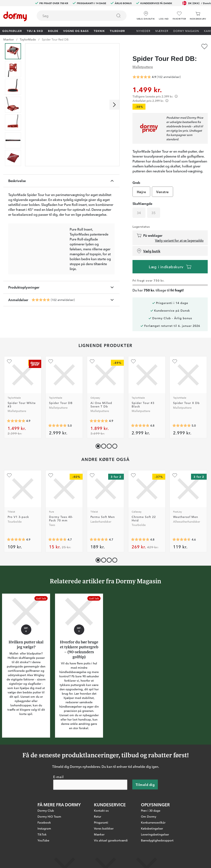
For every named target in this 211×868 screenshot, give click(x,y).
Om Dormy (149, 816)
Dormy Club (46, 810)
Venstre (162, 192)
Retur (98, 816)
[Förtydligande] (176, 96)
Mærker (162, 31)
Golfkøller (12, 31)
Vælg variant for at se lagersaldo (179, 240)
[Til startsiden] (15, 16)
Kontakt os (101, 810)
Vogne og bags (76, 31)
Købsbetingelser (152, 828)
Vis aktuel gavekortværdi (111, 840)
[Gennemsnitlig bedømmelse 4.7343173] (57, 540)
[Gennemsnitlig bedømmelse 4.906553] (16, 540)
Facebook (44, 822)
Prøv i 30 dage (151, 810)
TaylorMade (28, 39)
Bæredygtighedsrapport (157, 840)
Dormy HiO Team (49, 816)
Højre (141, 192)
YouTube (43, 840)
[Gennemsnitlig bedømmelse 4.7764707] (140, 540)
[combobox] (82, 16)
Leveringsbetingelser (155, 834)
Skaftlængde (142, 203)
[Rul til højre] (114, 105)
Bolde (53, 31)
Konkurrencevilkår (153, 822)
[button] (164, 14)
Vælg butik (148, 251)
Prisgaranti (101, 822)
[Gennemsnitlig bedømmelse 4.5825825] (182, 540)
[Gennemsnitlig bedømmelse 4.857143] (99, 421)
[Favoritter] (179, 16)
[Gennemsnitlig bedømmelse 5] (57, 426)
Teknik (99, 31)
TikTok (42, 834)
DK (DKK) (197, 3)
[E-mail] (90, 785)
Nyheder (143, 31)
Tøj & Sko (35, 31)
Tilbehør (117, 31)
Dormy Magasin (186, 31)
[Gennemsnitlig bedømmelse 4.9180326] (16, 421)
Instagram (44, 828)
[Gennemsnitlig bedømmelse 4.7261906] (99, 540)
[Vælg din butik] (146, 14)
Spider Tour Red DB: (56, 39)
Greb (136, 182)
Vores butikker (104, 828)
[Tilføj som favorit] (204, 46)
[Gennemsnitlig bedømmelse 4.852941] (41, 300)
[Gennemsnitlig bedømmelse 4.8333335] (140, 426)
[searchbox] (72, 16)
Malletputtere (143, 67)
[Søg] (118, 16)
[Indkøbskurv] (198, 16)
